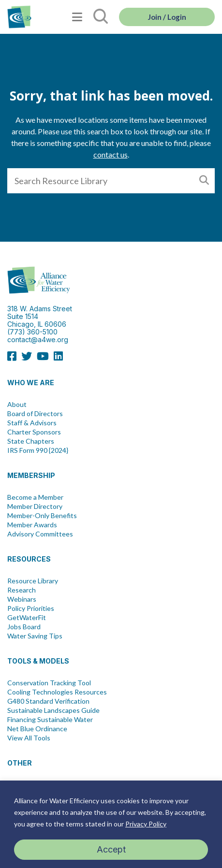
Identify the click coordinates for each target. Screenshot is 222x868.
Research (22, 590)
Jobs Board (24, 627)
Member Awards (32, 525)
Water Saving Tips (35, 636)
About (17, 405)
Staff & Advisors (32, 423)
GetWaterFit (27, 618)
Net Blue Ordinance (37, 729)
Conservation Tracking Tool (49, 683)
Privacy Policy (146, 824)
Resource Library (33, 581)
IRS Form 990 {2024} (38, 450)
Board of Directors (35, 414)
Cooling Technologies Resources (57, 692)
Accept (111, 849)
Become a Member (35, 497)
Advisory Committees (40, 534)
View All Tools (29, 738)
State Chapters (31, 441)
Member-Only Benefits (42, 516)
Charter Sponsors (34, 432)
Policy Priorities (31, 608)
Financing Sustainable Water (50, 720)
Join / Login (167, 17)
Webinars (22, 599)
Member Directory (35, 506)
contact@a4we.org (38, 340)
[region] (111, 824)
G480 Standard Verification (48, 701)
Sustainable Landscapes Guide (53, 710)
